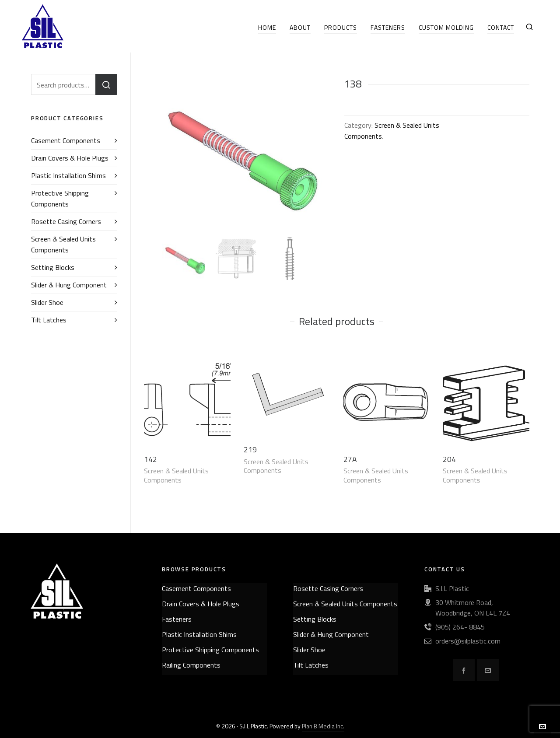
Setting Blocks (53, 267)
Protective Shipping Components (60, 198)
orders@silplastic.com (468, 641)
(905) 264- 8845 (460, 627)
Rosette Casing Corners (66, 221)
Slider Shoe (47, 302)
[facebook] (464, 670)
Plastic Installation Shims (68, 175)
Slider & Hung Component (69, 285)
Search (106, 84)
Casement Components (66, 140)
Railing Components (191, 665)
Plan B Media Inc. (323, 726)
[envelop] (488, 670)
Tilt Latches (49, 320)
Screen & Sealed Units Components (176, 475)
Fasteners (177, 619)
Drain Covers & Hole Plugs (70, 158)
